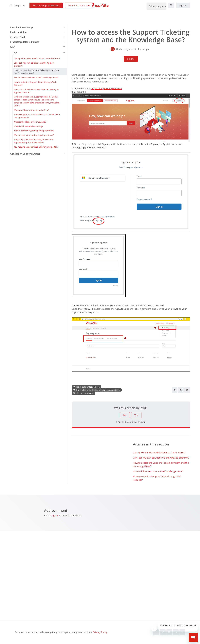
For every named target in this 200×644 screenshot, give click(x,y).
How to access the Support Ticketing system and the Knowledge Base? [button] (37, 72)
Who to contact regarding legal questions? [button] (34, 135)
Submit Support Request (46, 6)
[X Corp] (181, 391)
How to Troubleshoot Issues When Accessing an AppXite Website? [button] (36, 91)
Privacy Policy (100, 632)
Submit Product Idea (79, 6)
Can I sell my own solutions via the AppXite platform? (161, 459)
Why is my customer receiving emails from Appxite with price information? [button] (34, 141)
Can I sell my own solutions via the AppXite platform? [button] (34, 64)
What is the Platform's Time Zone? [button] (30, 122)
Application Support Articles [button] (25, 154)
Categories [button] (18, 6)
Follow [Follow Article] (131, 59)
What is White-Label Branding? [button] (28, 126)
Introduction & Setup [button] (21, 27)
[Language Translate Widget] (156, 7)
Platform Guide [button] (18, 32)
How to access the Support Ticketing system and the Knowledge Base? (161, 465)
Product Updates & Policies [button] (25, 42)
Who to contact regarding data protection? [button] (34, 131)
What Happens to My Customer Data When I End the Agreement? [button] (37, 116)
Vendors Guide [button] (18, 37)
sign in (55, 516)
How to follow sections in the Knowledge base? (158, 472)
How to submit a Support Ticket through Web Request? (157, 479)
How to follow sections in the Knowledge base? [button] (36, 78)
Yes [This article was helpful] (136, 416)
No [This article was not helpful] (125, 416)
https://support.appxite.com (107, 89)
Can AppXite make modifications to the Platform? (159, 453)
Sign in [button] (183, 6)
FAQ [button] (12, 47)
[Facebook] (175, 391)
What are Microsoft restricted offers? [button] (31, 110)
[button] (171, 6)
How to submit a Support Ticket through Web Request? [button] (35, 83)
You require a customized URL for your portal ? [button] (36, 147)
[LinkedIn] (187, 391)
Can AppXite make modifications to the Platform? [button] (37, 58)
